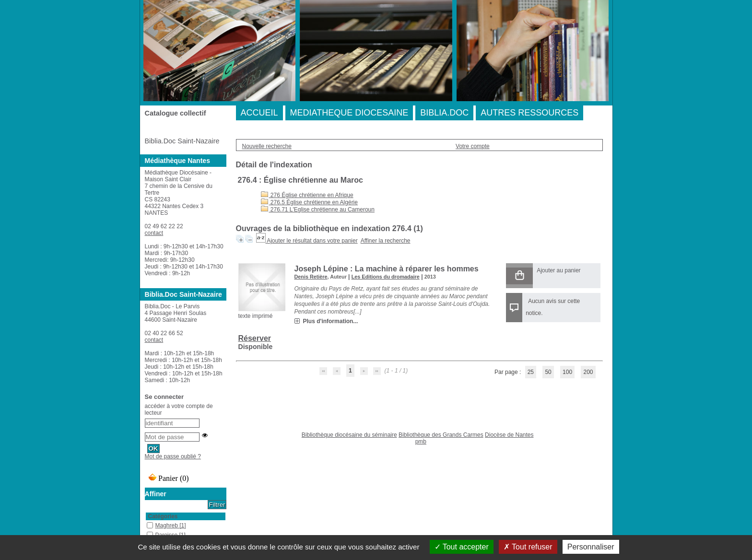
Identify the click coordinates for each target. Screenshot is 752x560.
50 (548, 372)
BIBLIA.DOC (444, 113)
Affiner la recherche (386, 241)
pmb (421, 442)
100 (567, 372)
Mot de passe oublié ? (173, 456)
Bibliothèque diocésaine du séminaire (349, 435)
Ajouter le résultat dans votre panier (312, 241)
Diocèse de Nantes (509, 435)
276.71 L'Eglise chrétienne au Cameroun (318, 210)
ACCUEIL (259, 113)
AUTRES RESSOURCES (529, 113)
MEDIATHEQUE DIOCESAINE (349, 113)
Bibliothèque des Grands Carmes (441, 435)
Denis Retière (311, 277)
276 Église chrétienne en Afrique (307, 195)
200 (588, 372)
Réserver (255, 338)
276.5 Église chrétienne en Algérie (309, 202)
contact (154, 233)
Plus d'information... (331, 321)
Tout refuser (528, 547)
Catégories (163, 516)
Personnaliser (591, 547)
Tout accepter (462, 547)
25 (531, 372)
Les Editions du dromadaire (386, 277)
